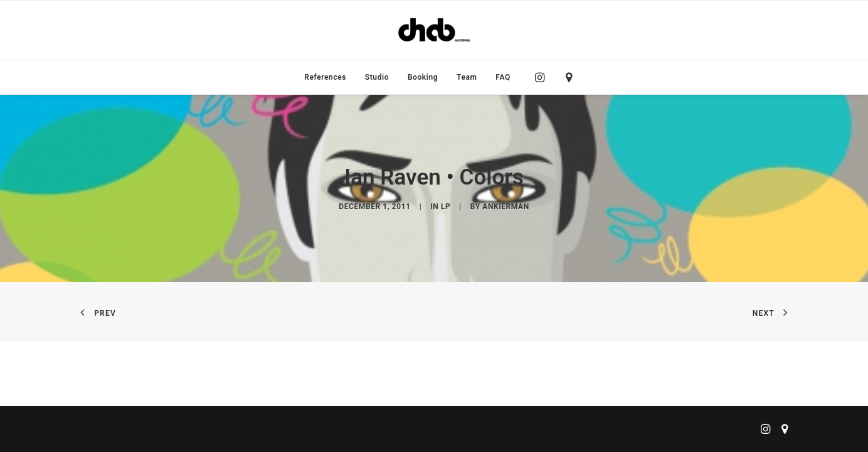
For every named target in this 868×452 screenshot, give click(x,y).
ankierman (505, 207)
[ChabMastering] (434, 30)
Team (467, 77)
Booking (423, 77)
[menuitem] (325, 77)
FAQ (503, 77)
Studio (377, 77)
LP (446, 207)
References (325, 77)
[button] (543, 77)
